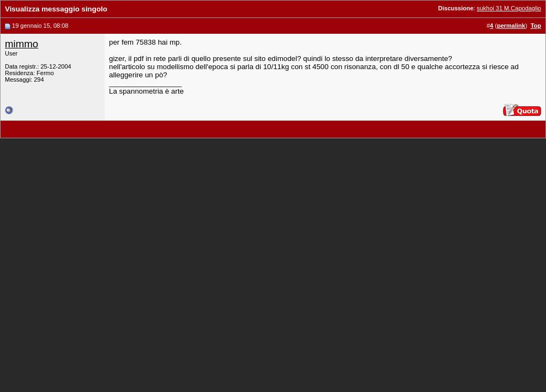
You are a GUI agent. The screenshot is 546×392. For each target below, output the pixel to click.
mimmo (22, 44)
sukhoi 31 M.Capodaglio (509, 8)
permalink (511, 26)
